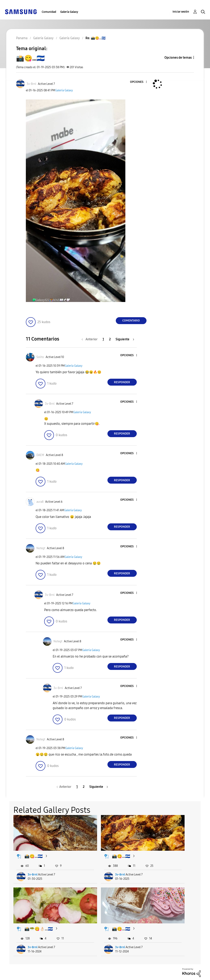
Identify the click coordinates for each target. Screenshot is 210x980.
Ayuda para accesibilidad (26, 969)
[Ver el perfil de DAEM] (40, 455)
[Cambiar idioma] (117, 970)
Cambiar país (117, 975)
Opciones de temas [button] (178, 58)
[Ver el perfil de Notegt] (41, 548)
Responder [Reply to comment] (122, 382)
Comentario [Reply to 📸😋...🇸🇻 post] (131, 321)
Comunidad (49, 12)
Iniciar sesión (181, 12)
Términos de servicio (68, 969)
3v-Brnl (33, 866)
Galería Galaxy (69, 12)
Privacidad (15, 975)
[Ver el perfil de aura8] (40, 502)
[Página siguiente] (125, 339)
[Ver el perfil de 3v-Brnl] (31, 84)
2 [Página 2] (110, 339)
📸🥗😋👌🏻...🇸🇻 (173, 847)
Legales (58, 975)
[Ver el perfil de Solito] (40, 357)
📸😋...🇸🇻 (34, 847)
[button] (139, 82)
